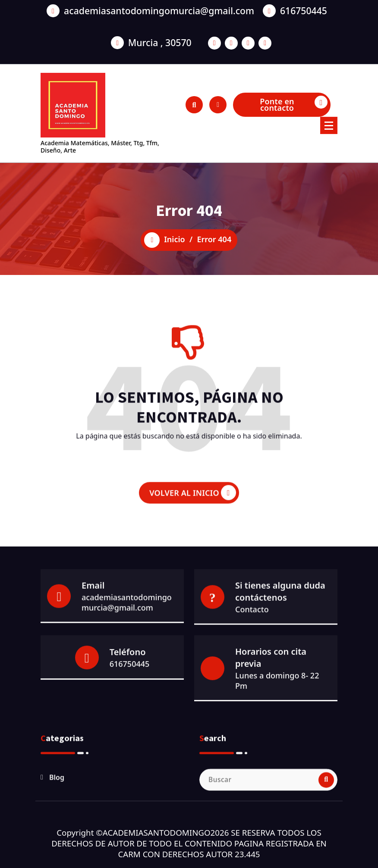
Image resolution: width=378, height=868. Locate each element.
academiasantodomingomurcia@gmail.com (127, 655)
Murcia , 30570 (160, 26)
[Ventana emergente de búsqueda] (194, 105)
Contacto (252, 662)
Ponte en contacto (294, 104)
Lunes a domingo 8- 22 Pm (277, 743)
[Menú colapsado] (329, 125)
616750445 (130, 726)
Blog (57, 832)
